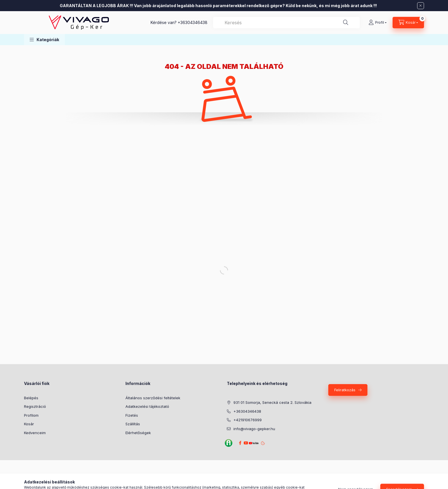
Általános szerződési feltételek (153, 398)
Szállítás (133, 424)
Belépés (31, 398)
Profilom (31, 415)
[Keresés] (346, 23)
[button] (44, 40)
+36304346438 (193, 22)
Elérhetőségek (138, 433)
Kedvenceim (35, 433)
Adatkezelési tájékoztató (147, 406)
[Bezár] (421, 6)
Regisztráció (35, 406)
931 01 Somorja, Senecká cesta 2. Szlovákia (272, 402)
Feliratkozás (345, 390)
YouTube (253, 443)
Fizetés (132, 415)
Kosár (29, 424)
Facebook (240, 443)
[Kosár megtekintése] (408, 23)
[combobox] (286, 23)
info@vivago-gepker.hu (254, 429)
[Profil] (378, 23)
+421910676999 (248, 420)
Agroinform (229, 443)
